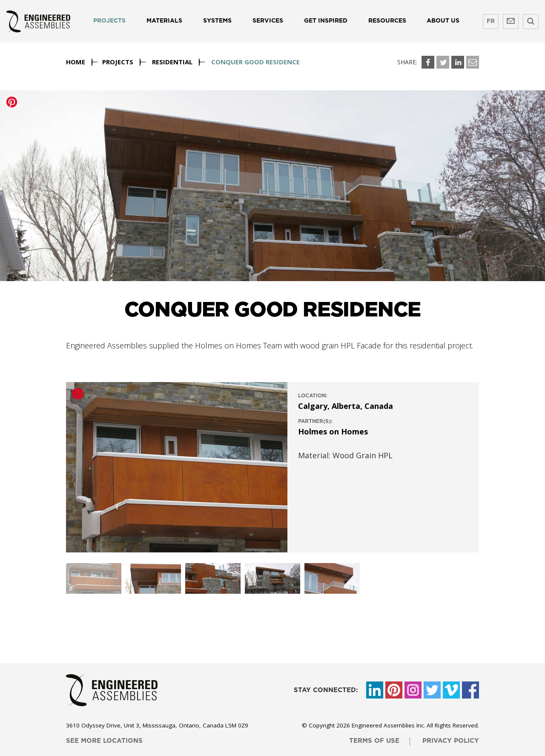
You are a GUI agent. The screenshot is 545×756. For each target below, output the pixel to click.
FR (491, 21)
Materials (164, 21)
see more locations (104, 741)
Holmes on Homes (333, 431)
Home (76, 62)
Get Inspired (326, 21)
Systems (217, 21)
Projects (109, 21)
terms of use (374, 741)
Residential (172, 62)
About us (443, 21)
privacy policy (451, 741)
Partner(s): (315, 421)
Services (268, 21)
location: (313, 396)
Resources (387, 21)
